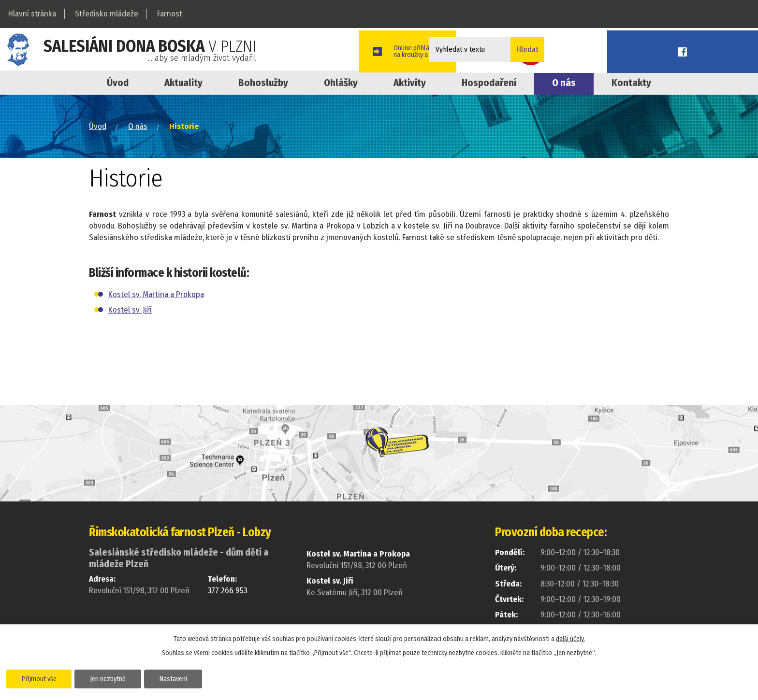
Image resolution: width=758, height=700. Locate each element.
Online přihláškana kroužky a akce (625, 49)
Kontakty (631, 83)
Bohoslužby (263, 83)
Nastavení (200, 678)
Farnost (170, 14)
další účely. (570, 637)
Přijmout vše (45, 678)
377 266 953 (227, 591)
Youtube (693, 50)
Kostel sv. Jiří (130, 310)
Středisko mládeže (107, 14)
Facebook (736, 50)
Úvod (118, 83)
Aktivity (410, 83)
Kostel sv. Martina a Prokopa (156, 294)
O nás (564, 83)
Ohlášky (341, 83)
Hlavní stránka (32, 14)
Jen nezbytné (124, 678)
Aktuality (183, 83)
